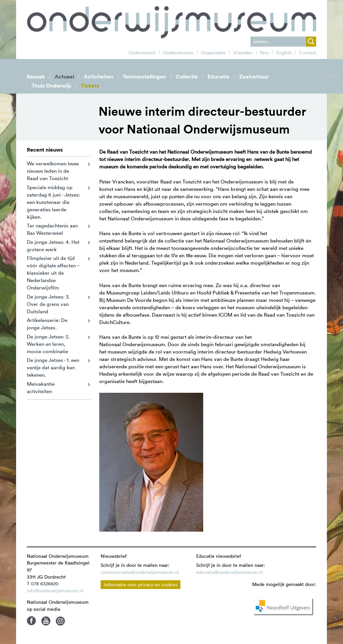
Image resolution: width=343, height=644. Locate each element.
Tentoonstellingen (144, 77)
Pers (264, 53)
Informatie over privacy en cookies (141, 585)
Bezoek (36, 77)
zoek (311, 42)
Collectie (187, 77)
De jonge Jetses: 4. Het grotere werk (53, 246)
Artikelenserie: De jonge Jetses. (47, 324)
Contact (308, 53)
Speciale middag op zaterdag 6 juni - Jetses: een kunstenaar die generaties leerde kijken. (53, 202)
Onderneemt (142, 53)
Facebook (32, 621)
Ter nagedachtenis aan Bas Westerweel (52, 229)
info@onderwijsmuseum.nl (55, 591)
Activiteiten (98, 77)
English (284, 53)
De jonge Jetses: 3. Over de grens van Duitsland (48, 304)
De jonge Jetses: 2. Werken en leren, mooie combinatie (48, 344)
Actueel (64, 77)
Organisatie (213, 53)
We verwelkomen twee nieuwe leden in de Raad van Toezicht (53, 171)
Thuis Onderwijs (51, 86)
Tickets (90, 86)
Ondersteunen (178, 53)
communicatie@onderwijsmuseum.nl (140, 572)
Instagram (60, 621)
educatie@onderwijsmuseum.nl (230, 572)
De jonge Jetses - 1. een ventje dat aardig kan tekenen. (53, 367)
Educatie (218, 77)
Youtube (46, 621)
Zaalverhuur (254, 77)
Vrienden (243, 53)
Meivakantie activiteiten (41, 388)
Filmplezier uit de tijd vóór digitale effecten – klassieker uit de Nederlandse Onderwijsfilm (53, 273)
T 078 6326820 (43, 584)
